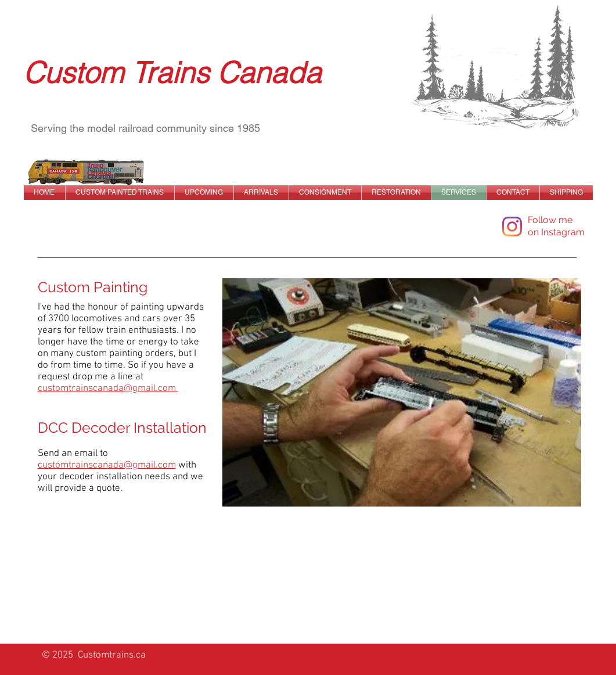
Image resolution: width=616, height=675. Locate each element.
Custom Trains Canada (172, 73)
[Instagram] (512, 227)
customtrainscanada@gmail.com (107, 465)
